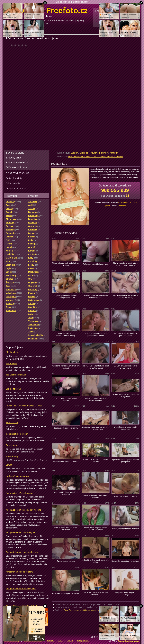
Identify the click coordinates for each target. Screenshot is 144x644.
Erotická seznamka (17, 162)
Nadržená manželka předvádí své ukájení (66, 367)
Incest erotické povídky (17, 434)
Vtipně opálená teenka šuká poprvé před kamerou (66, 297)
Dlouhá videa (12, 352)
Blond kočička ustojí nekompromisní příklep (66, 335)
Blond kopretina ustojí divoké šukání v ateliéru (96, 399)
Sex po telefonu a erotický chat (21, 589)
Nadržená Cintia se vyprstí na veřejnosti (66, 493)
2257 (60, 640)
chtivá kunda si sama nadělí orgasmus (125, 428)
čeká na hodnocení (19, 45)
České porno (12, 445)
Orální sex (84, 153)
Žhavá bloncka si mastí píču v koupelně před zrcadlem (125, 264)
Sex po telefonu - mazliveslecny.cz (22, 552)
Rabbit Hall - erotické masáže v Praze (24, 406)
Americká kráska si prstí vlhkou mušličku (96, 460)
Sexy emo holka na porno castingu (125, 593)
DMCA (70, 640)
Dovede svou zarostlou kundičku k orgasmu (126, 395)
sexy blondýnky (72, 20)
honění (61, 20)
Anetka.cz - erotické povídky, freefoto (23, 510)
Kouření (94, 153)
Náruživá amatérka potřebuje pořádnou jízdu (125, 335)
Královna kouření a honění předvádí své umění (96, 335)
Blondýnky (104, 153)
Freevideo (12, 196)
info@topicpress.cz (88, 610)
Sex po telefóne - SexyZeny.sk (20, 532)
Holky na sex (12, 423)
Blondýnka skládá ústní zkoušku (125, 529)
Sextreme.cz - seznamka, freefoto (22, 606)
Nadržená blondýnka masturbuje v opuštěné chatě (96, 428)
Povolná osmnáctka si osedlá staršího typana (96, 297)
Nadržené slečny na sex (17, 476)
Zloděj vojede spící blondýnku (66, 428)
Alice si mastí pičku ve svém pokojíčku (66, 529)
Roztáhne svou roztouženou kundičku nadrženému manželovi (96, 157)
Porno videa (12, 363)
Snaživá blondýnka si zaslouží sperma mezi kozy (126, 297)
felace (55, 20)
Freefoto (33, 196)
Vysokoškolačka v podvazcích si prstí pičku (126, 461)
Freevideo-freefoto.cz (129, 641)
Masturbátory (12, 456)
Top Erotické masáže (16, 375)
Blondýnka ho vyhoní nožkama (66, 461)
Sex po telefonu (63, 2)
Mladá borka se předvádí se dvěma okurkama (96, 529)
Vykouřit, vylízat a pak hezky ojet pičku (96, 561)
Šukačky (74, 153)
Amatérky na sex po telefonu (20, 572)
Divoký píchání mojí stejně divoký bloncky (66, 264)
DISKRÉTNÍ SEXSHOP (18, 173)
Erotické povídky (80, 2)
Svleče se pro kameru (66, 561)
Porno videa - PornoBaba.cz (19, 493)
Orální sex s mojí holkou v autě (96, 264)
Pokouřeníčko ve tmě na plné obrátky (66, 399)
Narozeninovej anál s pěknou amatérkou (96, 593)
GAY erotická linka (17, 167)
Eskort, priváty (13, 183)
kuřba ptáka (46, 20)
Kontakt (50, 640)
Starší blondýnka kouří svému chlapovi (96, 496)
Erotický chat (13, 158)
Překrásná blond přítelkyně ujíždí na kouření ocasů (96, 367)
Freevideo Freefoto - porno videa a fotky (46, 10)
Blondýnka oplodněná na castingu (126, 561)
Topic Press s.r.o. (71, 610)
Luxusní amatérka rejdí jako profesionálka (126, 367)
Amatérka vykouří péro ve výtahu (66, 593)
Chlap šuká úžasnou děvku (126, 496)
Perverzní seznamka (16, 188)
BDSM (9, 465)
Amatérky (114, 153)
